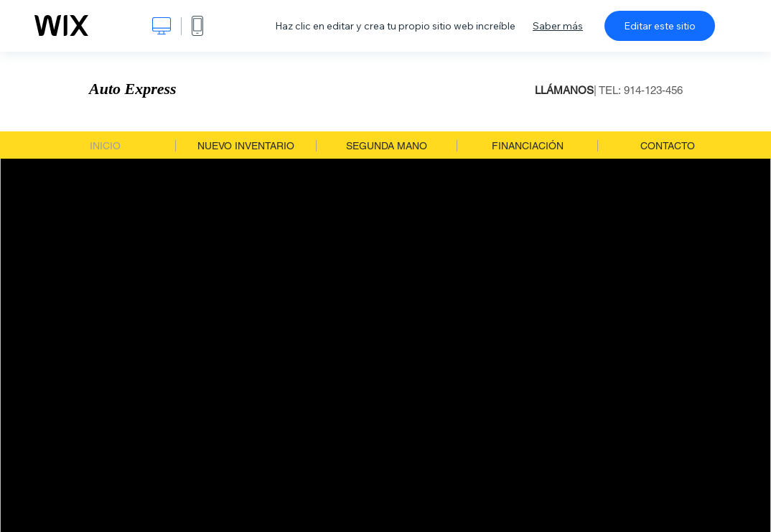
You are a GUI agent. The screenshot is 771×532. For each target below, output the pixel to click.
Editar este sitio (660, 26)
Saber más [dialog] (558, 26)
